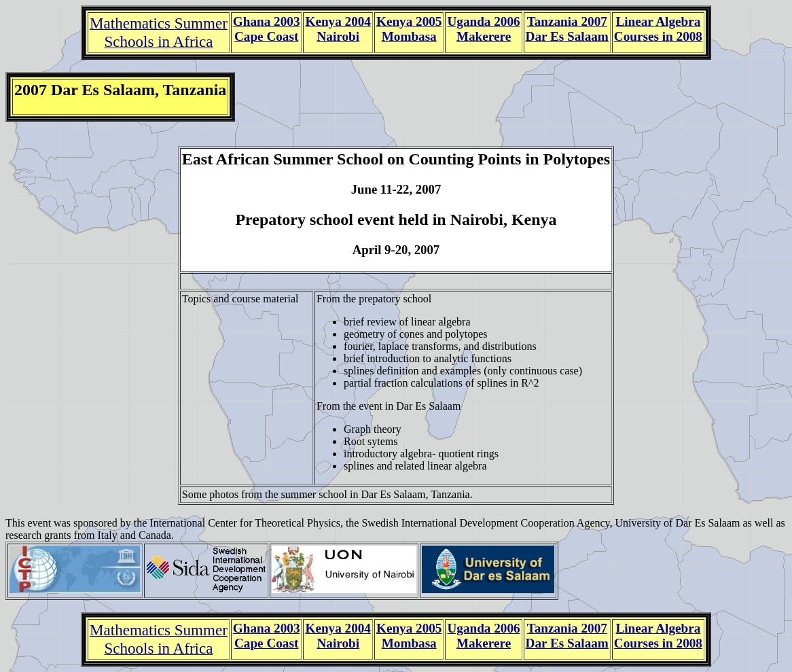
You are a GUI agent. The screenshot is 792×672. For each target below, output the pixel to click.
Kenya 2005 (409, 21)
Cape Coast (266, 36)
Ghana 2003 (267, 21)
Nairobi (338, 36)
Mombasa (409, 36)
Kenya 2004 (338, 21)
